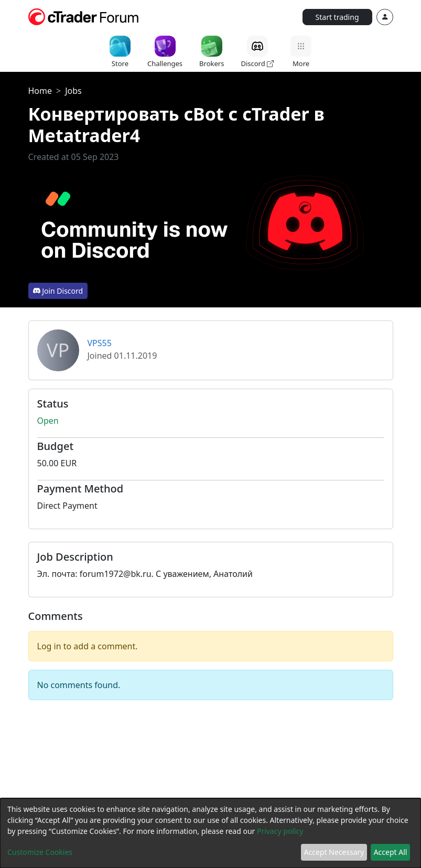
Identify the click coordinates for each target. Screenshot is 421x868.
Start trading (337, 17)
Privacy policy (280, 831)
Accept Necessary (334, 852)
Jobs (73, 91)
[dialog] (210, 833)
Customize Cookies (40, 852)
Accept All (391, 852)
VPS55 (100, 343)
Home (40, 91)
